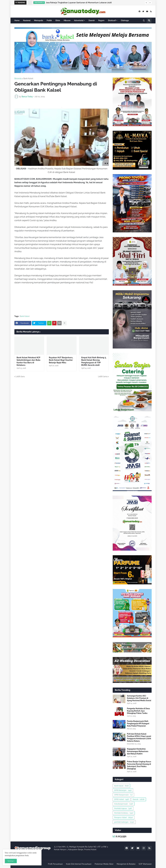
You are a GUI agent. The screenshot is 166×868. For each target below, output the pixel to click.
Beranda (18, 78)
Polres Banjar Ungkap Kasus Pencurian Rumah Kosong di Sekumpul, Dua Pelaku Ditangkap (139, 765)
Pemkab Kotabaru (124, 813)
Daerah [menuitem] (92, 20)
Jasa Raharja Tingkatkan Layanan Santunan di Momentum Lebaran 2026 (79, 3)
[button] (146, 3)
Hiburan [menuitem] (67, 20)
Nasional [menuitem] (27, 20)
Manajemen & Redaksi (126, 864)
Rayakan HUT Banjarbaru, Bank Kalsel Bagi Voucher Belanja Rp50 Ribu (61, 360)
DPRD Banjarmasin (123, 795)
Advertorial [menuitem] (79, 20)
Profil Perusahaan (55, 864)
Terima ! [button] (11, 861)
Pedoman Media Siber (104, 864)
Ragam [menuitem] (101, 20)
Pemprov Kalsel (124, 817)
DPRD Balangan (123, 790)
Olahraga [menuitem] (125, 20)
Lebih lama (103, 376)
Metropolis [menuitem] (39, 20)
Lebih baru (20, 376)
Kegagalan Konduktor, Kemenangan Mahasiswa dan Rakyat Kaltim (138, 751)
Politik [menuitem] (49, 20)
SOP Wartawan (145, 864)
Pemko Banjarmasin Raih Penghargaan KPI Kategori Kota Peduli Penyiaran (138, 724)
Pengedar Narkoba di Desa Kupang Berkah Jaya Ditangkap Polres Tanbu (138, 711)
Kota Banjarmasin (124, 804)
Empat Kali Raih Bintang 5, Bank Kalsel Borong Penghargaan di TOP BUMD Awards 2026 (94, 361)
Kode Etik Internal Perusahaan (79, 864)
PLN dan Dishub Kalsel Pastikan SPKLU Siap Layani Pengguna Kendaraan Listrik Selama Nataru (139, 737)
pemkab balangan (124, 822)
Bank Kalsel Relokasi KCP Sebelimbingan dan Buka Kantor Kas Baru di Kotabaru (28, 361)
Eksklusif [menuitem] (112, 20)
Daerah (139, 799)
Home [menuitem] (17, 20)
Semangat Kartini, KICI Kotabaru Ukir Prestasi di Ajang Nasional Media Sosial (139, 698)
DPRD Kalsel (122, 799)
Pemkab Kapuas (123, 808)
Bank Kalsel (28, 78)
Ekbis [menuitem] (58, 20)
